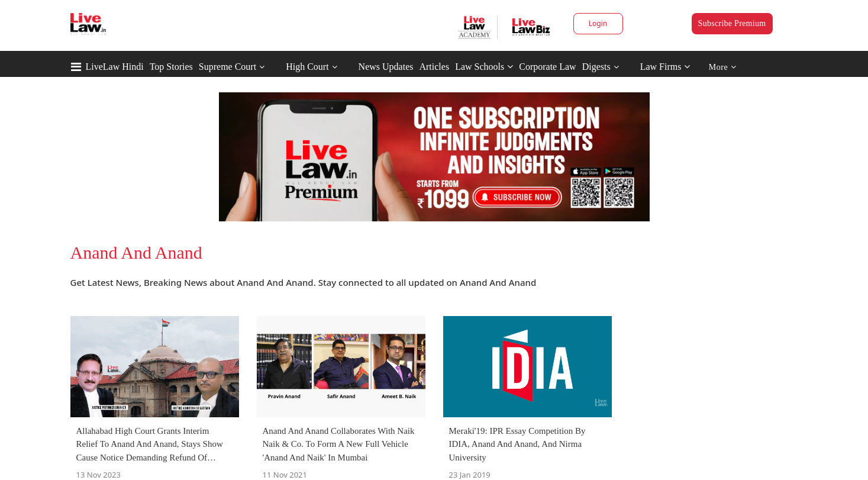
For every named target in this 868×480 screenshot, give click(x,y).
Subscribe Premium (732, 23)
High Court (307, 67)
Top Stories (171, 67)
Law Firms (665, 67)
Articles (434, 67)
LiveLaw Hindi (115, 67)
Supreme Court (228, 67)
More (723, 67)
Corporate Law (547, 67)
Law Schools (484, 67)
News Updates (386, 67)
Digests (596, 67)
